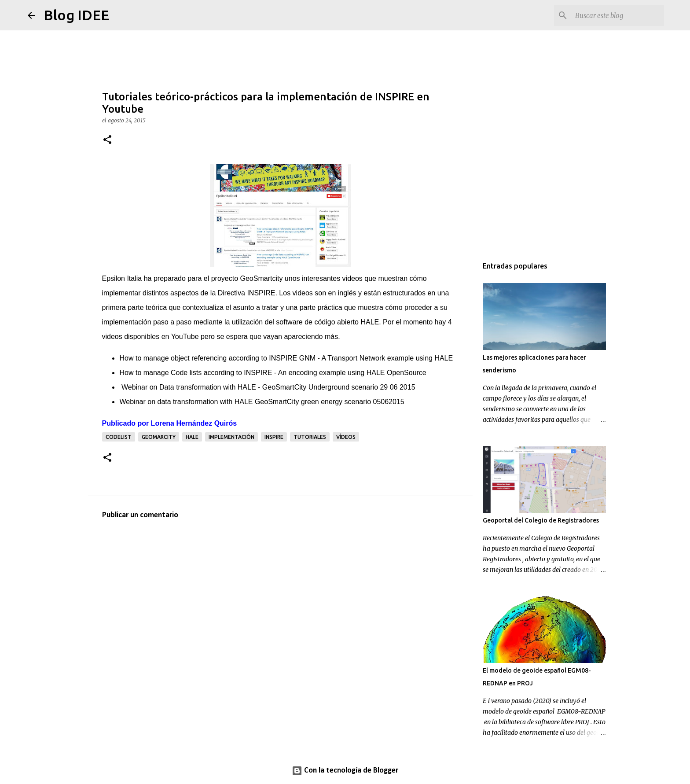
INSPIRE (274, 437)
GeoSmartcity (261, 278)
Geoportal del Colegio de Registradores (541, 520)
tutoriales (310, 437)
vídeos (346, 437)
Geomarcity (159, 437)
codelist (119, 437)
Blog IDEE (76, 15)
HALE (192, 437)
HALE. (371, 322)
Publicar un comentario (140, 515)
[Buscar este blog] (618, 15)
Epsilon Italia (122, 278)
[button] (107, 140)
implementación (231, 437)
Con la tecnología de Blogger (345, 771)
